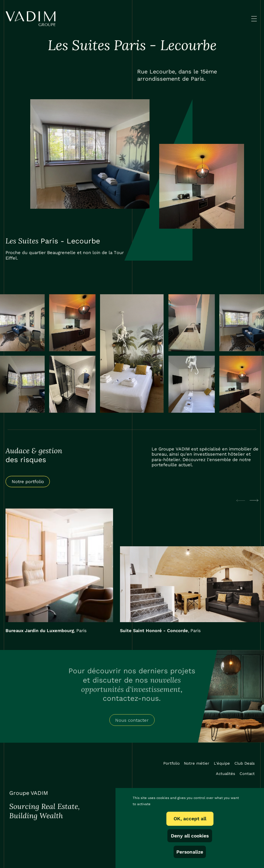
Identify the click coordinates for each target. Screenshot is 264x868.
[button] (254, 19)
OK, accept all (190, 819)
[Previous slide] (241, 500)
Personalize (190, 852)
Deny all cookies (190, 836)
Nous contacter (132, 720)
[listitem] (59, 571)
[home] (30, 19)
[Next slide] (254, 500)
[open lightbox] (90, 154)
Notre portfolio (28, 482)
